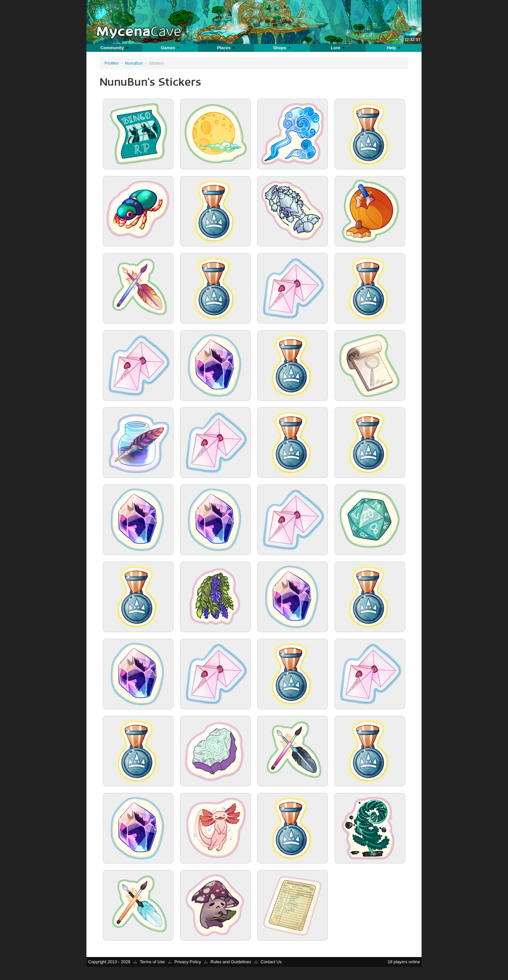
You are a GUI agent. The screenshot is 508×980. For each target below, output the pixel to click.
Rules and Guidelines (231, 962)
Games (170, 48)
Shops (282, 48)
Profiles (112, 63)
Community (114, 48)
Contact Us (271, 962)
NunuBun (134, 63)
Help (394, 48)
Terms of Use (152, 962)
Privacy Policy (188, 962)
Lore (338, 48)
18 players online (404, 962)
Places (226, 48)
